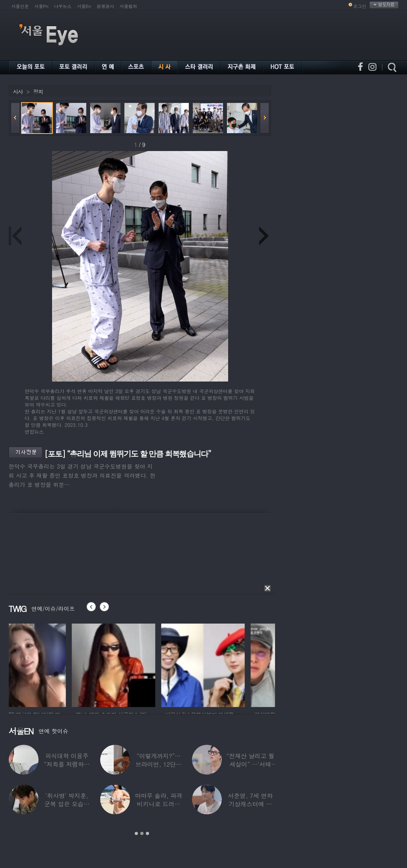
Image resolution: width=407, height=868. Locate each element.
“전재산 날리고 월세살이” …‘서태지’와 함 (250, 764)
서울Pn (42, 6)
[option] (50, 664)
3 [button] (147, 833)
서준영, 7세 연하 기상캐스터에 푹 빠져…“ (250, 804)
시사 (18, 92)
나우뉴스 (63, 6)
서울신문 (20, 6)
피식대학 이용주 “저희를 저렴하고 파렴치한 (67, 764)
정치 (38, 92)
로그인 (360, 6)
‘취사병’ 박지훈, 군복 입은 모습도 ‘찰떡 (67, 804)
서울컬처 (128, 6)
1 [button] (136, 833)
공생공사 (105, 6)
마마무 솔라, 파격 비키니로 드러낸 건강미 (158, 804)
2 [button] (142, 833)
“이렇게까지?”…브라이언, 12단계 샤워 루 (159, 764)
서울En (84, 6)
